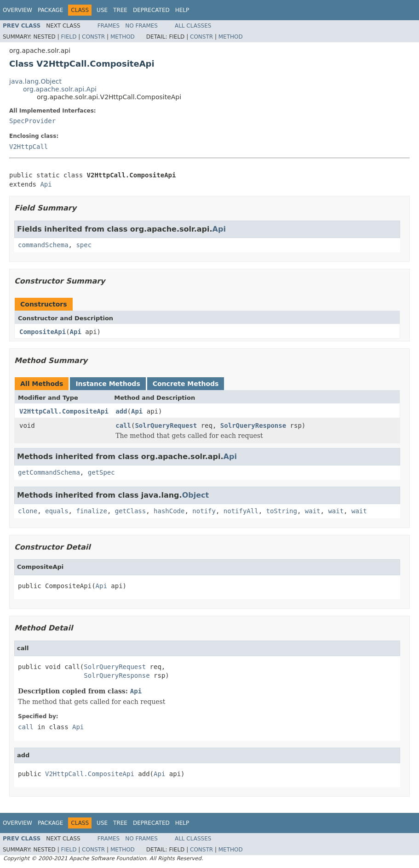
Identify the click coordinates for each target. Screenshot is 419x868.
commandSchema (43, 245)
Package (50, 10)
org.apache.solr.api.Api (60, 89)
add (121, 411)
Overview (17, 10)
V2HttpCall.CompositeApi (64, 411)
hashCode (169, 511)
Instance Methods (108, 384)
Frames (109, 26)
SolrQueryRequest (166, 425)
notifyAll (241, 511)
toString (282, 511)
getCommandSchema (49, 472)
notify (204, 511)
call (123, 425)
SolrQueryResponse (253, 425)
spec (84, 245)
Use (102, 10)
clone (28, 511)
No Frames (141, 26)
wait (313, 511)
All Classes (193, 26)
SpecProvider (32, 121)
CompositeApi (43, 332)
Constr (93, 37)
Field (69, 37)
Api (46, 184)
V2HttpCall (29, 147)
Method (123, 37)
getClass (130, 511)
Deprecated (151, 10)
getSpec (101, 472)
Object (196, 495)
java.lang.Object (35, 81)
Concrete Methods (186, 384)
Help (182, 10)
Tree (120, 10)
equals (57, 511)
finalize (91, 511)
